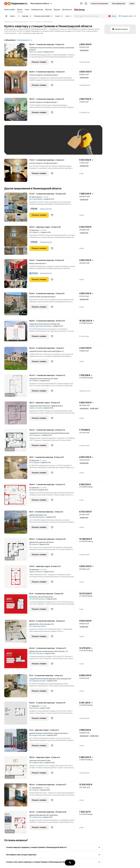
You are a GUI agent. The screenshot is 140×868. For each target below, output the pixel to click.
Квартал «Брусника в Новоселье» (41, 326)
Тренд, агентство (46, 209)
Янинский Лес (34, 708)
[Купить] (20, 10)
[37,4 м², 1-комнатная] (17, 208)
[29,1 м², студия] (17, 414)
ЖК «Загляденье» (35, 435)
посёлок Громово (58, 48)
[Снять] (27, 10)
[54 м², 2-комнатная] (17, 605)
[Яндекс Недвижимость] (17, 4)
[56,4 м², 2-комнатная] (17, 359)
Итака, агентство (46, 273)
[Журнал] (57, 10)
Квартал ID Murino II (36, 572)
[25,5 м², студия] (17, 241)
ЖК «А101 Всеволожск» (37, 599)
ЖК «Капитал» (34, 790)
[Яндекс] (6, 4)
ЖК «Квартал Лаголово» (38, 735)
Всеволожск (34, 597)
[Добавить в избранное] (52, 62)
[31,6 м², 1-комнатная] (17, 275)
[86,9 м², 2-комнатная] (17, 332)
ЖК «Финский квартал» (37, 517)
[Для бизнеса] (67, 10)
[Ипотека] (48, 10)
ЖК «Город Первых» (36, 199)
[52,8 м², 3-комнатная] (17, 305)
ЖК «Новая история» (36, 763)
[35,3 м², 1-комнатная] (17, 56)
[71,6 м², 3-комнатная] (17, 171)
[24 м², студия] (17, 741)
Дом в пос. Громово (36, 52)
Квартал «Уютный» (36, 408)
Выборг (32, 263)
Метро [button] (114, 16)
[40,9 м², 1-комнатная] (17, 496)
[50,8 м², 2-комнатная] (17, 714)
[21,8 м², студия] (17, 578)
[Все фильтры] (6, 16)
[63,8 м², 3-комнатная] (17, 83)
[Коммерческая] (37, 10)
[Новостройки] (10, 10)
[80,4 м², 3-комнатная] (17, 632)
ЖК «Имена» (34, 544)
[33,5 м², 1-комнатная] (17, 441)
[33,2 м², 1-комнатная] (17, 822)
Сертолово (33, 761)
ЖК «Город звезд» (36, 817)
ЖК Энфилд (33, 490)
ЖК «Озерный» (34, 462)
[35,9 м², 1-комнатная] (17, 110)
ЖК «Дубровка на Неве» (38, 681)
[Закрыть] (135, 16)
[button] (86, 4)
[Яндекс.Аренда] (79, 10)
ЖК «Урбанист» (35, 232)
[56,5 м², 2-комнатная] (17, 550)
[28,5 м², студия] (17, 769)
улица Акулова (40, 263)
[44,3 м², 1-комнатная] (17, 387)
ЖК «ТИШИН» (34, 381)
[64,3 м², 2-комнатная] (17, 660)
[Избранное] (81, 4)
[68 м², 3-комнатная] (17, 523)
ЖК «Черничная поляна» (38, 626)
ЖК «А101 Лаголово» (36, 653)
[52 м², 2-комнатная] (17, 687)
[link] (132, 4)
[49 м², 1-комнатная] (17, 469)
